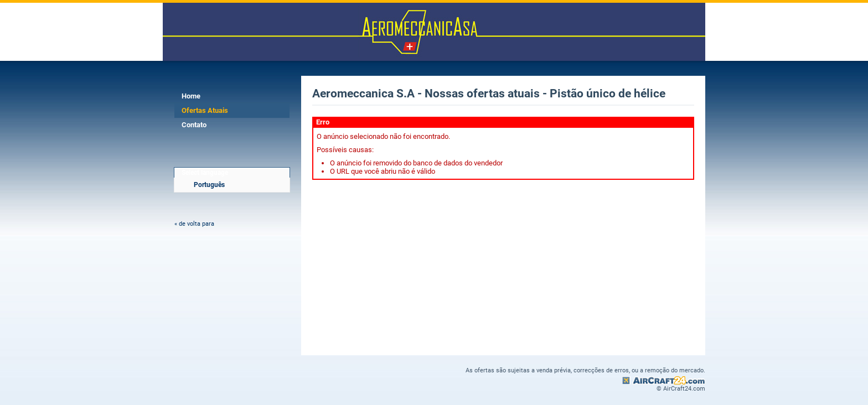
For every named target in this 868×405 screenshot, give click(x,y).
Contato (194, 125)
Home (191, 96)
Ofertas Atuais (205, 110)
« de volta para (194, 224)
